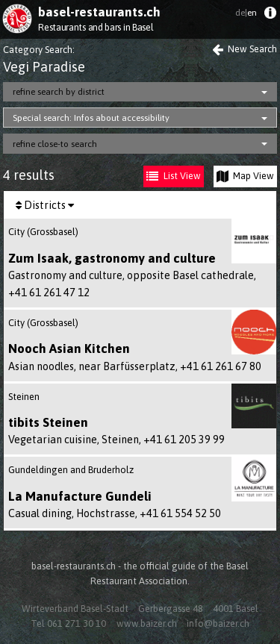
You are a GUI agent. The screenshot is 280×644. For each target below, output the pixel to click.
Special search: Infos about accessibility (91, 118)
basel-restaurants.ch (99, 12)
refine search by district (59, 92)
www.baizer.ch (147, 623)
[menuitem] (270, 16)
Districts (45, 205)
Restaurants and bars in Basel (96, 27)
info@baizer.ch (218, 623)
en (246, 13)
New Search (245, 49)
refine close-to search (55, 144)
